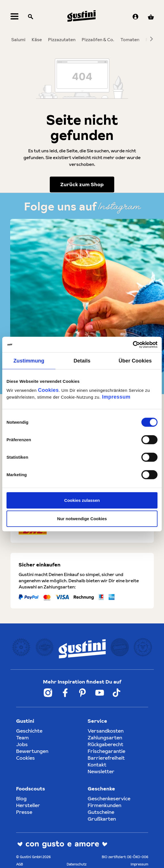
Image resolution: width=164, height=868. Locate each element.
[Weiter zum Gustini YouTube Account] (100, 693)
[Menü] (15, 17)
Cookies (48, 390)
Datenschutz (77, 864)
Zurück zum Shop (82, 184)
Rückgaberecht (105, 744)
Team (22, 738)
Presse (24, 812)
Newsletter (101, 771)
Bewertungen (32, 751)
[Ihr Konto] (135, 17)
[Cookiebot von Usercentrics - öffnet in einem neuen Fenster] (133, 344)
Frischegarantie (106, 751)
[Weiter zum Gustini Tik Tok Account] (116, 693)
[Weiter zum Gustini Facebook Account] (65, 693)
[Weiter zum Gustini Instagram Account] (48, 693)
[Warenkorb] (151, 17)
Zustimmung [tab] (29, 361)
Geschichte (29, 731)
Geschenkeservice (109, 798)
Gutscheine (101, 812)
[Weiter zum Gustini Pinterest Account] (82, 693)
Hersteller (28, 805)
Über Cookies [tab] (135, 361)
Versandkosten (106, 731)
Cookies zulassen (82, 500)
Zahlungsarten (105, 738)
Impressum (116, 397)
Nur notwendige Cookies (82, 519)
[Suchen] (31, 17)
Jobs (22, 744)
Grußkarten (102, 819)
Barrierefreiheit (106, 758)
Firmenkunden (104, 805)
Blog (21, 798)
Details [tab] (82, 361)
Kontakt (97, 765)
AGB (20, 864)
